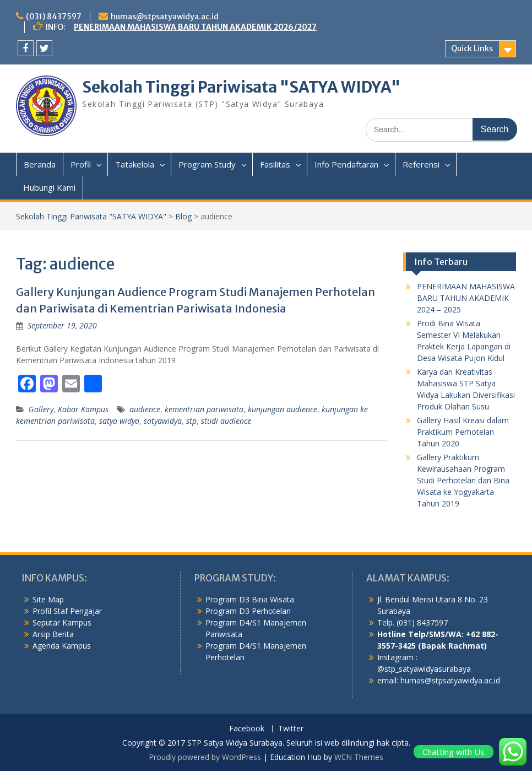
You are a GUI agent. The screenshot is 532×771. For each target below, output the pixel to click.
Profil (81, 164)
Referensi (421, 164)
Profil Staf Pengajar (67, 611)
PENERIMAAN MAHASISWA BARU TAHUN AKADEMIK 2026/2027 (195, 27)
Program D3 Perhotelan (248, 611)
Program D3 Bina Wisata (250, 599)
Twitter (291, 729)
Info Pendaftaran (346, 164)
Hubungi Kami (49, 187)
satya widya (119, 421)
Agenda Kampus (62, 646)
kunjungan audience (283, 409)
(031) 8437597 (54, 17)
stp (191, 421)
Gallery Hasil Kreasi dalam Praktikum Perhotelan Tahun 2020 (463, 432)
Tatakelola (135, 164)
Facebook (247, 729)
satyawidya (163, 421)
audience (145, 409)
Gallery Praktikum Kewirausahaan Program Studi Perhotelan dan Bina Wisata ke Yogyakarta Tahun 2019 (463, 480)
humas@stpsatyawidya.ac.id (165, 17)
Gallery (41, 409)
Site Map (48, 599)
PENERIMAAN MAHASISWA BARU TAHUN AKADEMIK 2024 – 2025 (466, 298)
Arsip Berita (53, 634)
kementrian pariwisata (204, 409)
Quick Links (472, 48)
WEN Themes (359, 757)
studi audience (226, 421)
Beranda (40, 164)
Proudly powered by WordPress (205, 757)
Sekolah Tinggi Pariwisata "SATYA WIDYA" (241, 87)
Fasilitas (275, 164)
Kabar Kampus (83, 409)
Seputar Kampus (62, 622)
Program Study (207, 164)
